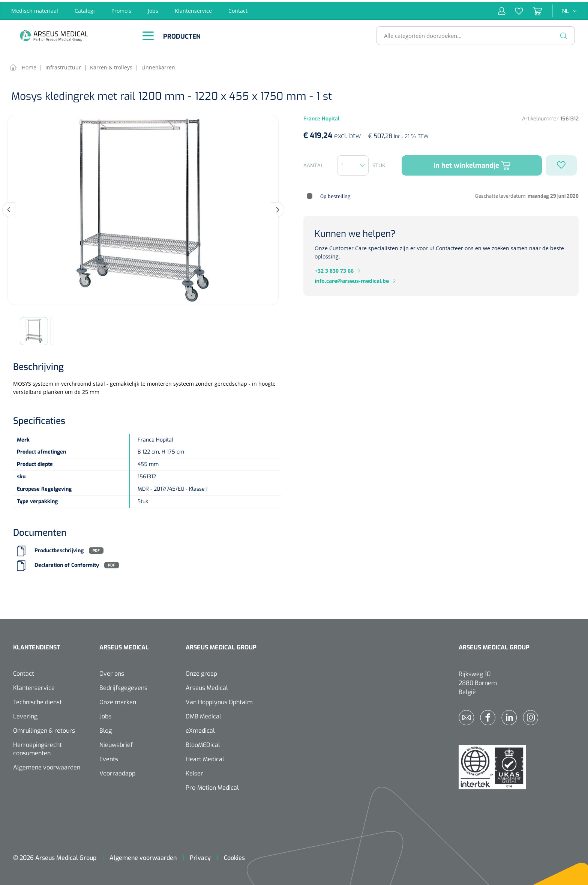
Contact (238, 9)
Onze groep (201, 672)
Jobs (153, 9)
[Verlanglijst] (514, 9)
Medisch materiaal (35, 9)
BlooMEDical (203, 743)
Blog (106, 729)
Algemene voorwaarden (47, 766)
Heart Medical (205, 757)
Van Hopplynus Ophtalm (219, 700)
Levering (25, 714)
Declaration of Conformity (67, 563)
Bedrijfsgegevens (123, 686)
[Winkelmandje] (532, 9)
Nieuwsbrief (116, 743)
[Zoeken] (564, 34)
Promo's (121, 9)
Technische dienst (37, 700)
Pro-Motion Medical (212, 786)
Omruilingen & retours (44, 729)
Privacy (200, 856)
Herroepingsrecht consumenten (37, 747)
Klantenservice (193, 9)
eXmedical (200, 729)
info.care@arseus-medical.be (352, 279)
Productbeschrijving (59, 549)
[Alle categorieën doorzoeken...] (472, 34)
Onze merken (118, 700)
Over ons (112, 672)
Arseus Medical (207, 686)
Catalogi (85, 9)
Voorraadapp (117, 772)
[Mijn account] (502, 9)
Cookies (234, 856)
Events (109, 757)
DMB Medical (203, 714)
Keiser (194, 772)
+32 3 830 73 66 (334, 269)
